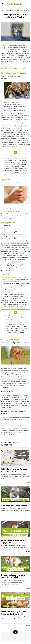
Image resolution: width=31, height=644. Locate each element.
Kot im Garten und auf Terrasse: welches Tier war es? (14, 470)
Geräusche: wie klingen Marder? (14, 506)
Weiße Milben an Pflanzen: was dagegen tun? (14, 541)
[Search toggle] (29, 4)
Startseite (3, 10)
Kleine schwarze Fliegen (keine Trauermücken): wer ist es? (13, 613)
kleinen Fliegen (18, 432)
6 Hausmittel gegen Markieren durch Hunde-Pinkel (14, 576)
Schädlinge (6, 463)
